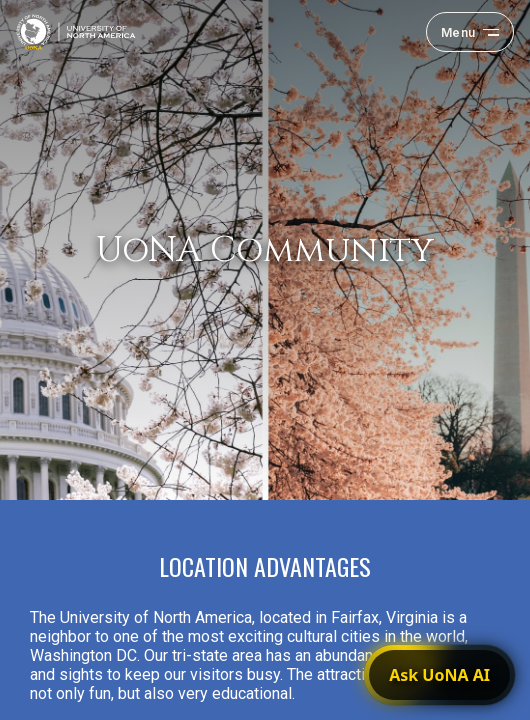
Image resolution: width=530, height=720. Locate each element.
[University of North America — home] (76, 32)
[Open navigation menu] (470, 32)
